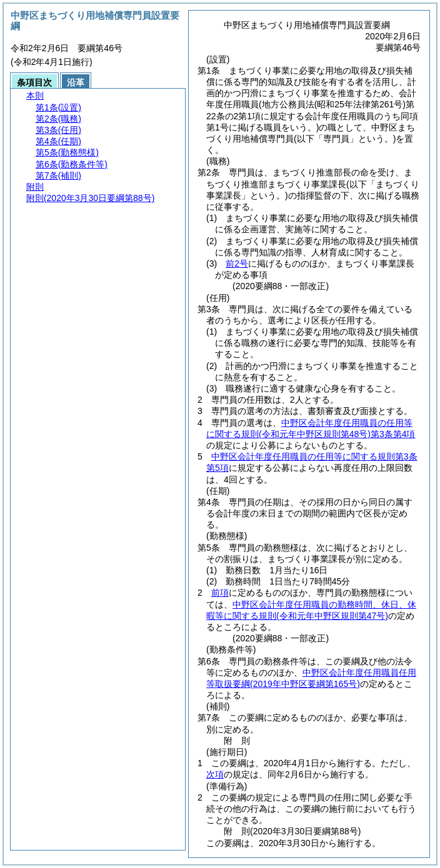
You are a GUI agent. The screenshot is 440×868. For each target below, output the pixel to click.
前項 (220, 593)
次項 (215, 774)
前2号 (237, 264)
